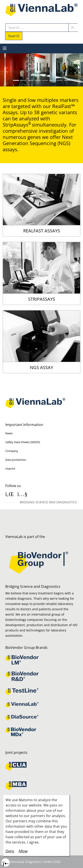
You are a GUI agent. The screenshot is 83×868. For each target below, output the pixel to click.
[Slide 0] (16, 80)
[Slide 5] (52, 80)
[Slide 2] (31, 80)
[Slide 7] (67, 80)
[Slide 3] (38, 80)
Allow (23, 851)
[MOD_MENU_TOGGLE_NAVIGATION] (5, 49)
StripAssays (42, 299)
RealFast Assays (42, 231)
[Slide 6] (60, 80)
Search (14, 36)
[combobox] (37, 28)
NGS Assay (41, 368)
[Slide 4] (45, 80)
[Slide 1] (23, 80)
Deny (10, 851)
